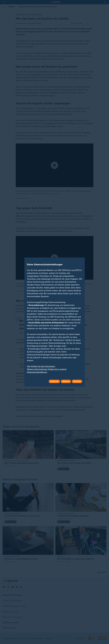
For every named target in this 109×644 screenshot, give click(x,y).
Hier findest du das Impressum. (41, 366)
